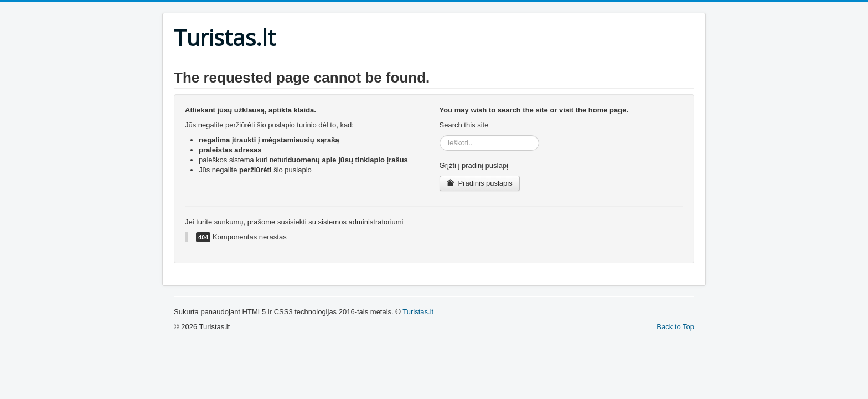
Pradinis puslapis (480, 183)
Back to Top (675, 327)
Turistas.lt (418, 312)
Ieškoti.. (440, 135)
